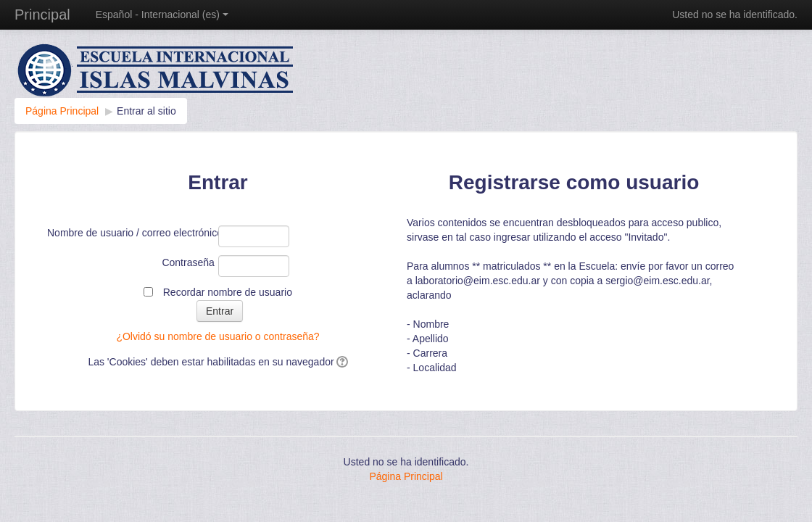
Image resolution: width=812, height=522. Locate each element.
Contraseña (188, 262)
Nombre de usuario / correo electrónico (131, 233)
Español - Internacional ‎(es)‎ (162, 14)
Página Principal (406, 476)
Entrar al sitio (146, 111)
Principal (42, 14)
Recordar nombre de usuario (228, 292)
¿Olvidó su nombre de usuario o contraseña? (217, 336)
